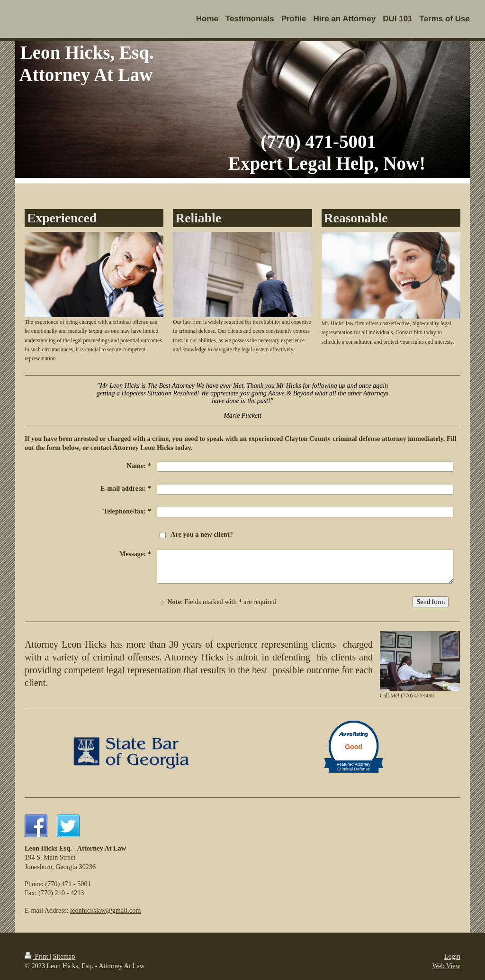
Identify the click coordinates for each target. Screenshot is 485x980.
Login (452, 956)
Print (37, 956)
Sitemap (64, 956)
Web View (446, 966)
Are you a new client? (202, 534)
